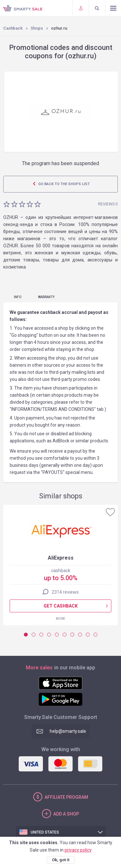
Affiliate (66, 797)
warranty (46, 297)
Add (66, 814)
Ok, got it (61, 860)
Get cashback (61, 606)
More (60, 619)
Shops (37, 28)
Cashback (13, 28)
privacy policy (78, 850)
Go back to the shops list (63, 184)
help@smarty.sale (68, 731)
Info (18, 297)
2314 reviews (65, 592)
